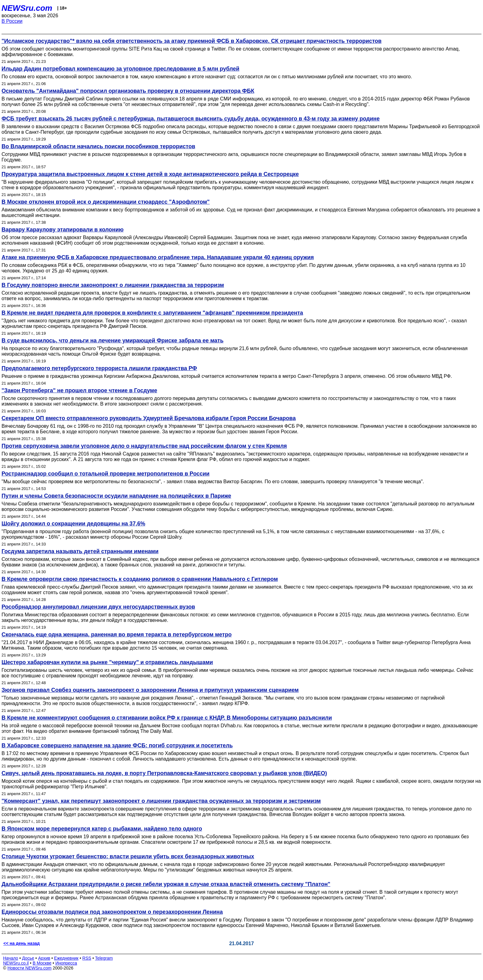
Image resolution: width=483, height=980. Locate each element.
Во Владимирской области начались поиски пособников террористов (98, 146)
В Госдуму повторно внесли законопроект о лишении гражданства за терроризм (113, 285)
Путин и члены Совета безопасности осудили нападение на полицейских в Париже (116, 496)
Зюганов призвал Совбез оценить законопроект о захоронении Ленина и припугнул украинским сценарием (150, 690)
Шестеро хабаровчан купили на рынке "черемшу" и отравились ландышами (107, 662)
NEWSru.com (27, 8)
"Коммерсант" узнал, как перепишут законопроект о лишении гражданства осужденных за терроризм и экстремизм (161, 801)
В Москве (42, 963)
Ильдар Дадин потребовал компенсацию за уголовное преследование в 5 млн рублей (120, 69)
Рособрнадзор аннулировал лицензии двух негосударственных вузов (98, 607)
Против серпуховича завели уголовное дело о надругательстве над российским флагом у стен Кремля (144, 446)
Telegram (104, 958)
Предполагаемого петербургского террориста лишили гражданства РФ (99, 368)
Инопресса (66, 963)
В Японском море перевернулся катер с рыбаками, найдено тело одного (102, 829)
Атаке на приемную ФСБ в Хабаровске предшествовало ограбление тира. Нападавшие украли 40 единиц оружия (158, 257)
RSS (87, 958)
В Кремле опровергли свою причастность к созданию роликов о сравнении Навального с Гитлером (140, 579)
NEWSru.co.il (16, 963)
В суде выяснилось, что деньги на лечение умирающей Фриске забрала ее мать (112, 341)
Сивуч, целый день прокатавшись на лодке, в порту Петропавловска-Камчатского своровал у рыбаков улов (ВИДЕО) (164, 773)
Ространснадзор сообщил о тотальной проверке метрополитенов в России (106, 474)
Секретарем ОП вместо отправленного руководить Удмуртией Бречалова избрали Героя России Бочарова (149, 418)
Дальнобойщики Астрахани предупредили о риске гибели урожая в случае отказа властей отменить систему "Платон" (166, 884)
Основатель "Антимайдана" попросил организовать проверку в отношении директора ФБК (128, 91)
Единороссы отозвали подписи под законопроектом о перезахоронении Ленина (112, 912)
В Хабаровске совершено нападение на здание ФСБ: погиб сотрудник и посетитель (117, 745)
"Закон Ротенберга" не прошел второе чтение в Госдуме (79, 390)
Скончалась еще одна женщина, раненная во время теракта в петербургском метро (117, 635)
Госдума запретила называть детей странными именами (80, 551)
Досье (28, 958)
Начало (11, 958)
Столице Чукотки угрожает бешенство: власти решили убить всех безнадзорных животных (128, 856)
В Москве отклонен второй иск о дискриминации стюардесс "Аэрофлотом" (106, 202)
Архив (44, 958)
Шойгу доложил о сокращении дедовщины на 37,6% (73, 524)
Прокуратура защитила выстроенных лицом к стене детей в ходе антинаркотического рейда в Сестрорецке (150, 174)
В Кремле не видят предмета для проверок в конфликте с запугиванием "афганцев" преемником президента (152, 313)
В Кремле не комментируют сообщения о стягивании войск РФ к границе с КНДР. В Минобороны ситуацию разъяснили (167, 718)
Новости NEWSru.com (29, 968)
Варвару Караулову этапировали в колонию (63, 230)
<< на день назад (22, 943)
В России (12, 21)
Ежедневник (66, 958)
